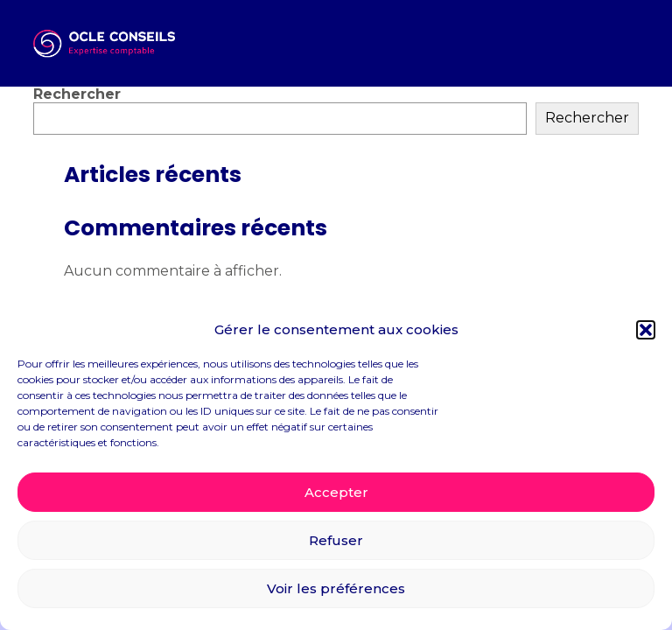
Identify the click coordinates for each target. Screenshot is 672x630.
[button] (646, 330)
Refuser (336, 540)
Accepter (336, 492)
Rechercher (77, 94)
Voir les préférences (336, 588)
